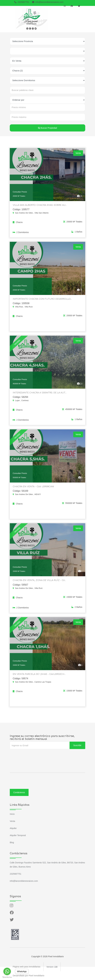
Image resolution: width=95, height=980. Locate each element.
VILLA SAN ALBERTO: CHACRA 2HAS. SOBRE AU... (39, 210)
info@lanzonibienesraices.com (48, 2)
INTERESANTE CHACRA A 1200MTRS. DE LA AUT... (39, 398)
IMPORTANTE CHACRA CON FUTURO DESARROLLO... (41, 304)
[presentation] (32, 755)
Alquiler (13, 828)
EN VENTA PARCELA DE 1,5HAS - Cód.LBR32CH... (39, 679)
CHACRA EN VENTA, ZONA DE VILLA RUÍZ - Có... (39, 585)
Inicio (12, 814)
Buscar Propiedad (47, 128)
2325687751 (22, 2)
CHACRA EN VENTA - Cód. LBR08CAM (33, 492)
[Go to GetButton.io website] (7, 977)
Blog (12, 842)
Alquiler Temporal (18, 835)
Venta (12, 821)
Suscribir (77, 745)
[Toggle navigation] (82, 19)
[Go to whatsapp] (7, 971)
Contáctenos (19, 792)
